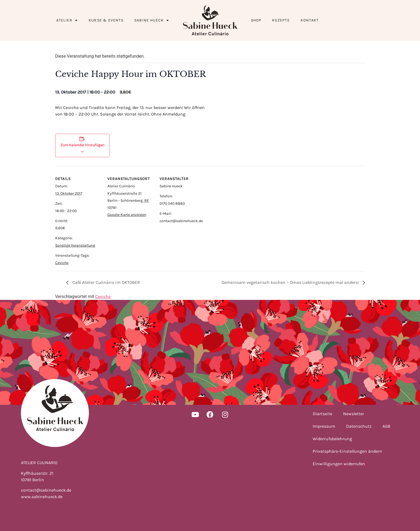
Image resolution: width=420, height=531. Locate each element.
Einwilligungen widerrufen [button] (339, 464)
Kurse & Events (106, 20)
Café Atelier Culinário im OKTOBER (106, 282)
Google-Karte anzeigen (127, 215)
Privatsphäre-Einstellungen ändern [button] (347, 451)
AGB (386, 426)
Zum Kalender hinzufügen (82, 145)
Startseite (322, 414)
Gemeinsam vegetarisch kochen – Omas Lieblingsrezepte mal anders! (291, 282)
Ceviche (62, 263)
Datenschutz (359, 426)
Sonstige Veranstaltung (75, 245)
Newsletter (354, 414)
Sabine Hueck (152, 20)
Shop (256, 20)
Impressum (324, 426)
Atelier (67, 20)
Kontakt (310, 20)
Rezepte (281, 20)
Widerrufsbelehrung (332, 439)
